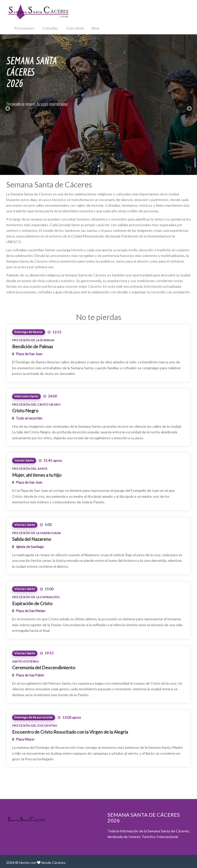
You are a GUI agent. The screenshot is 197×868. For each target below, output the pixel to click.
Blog (95, 28)
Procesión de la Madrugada (37, 533)
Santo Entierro (26, 661)
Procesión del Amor (30, 469)
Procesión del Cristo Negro (36, 405)
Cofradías (50, 28)
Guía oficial (75, 28)
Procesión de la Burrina (33, 340)
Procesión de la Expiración (36, 597)
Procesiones (24, 28)
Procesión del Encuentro (35, 726)
